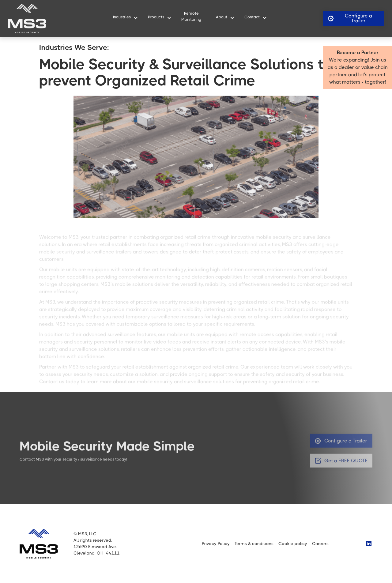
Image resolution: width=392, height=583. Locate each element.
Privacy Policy (216, 544)
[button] (123, 18)
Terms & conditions (254, 544)
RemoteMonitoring (191, 16)
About (222, 17)
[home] (27, 18)
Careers (320, 544)
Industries (122, 17)
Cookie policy (293, 544)
